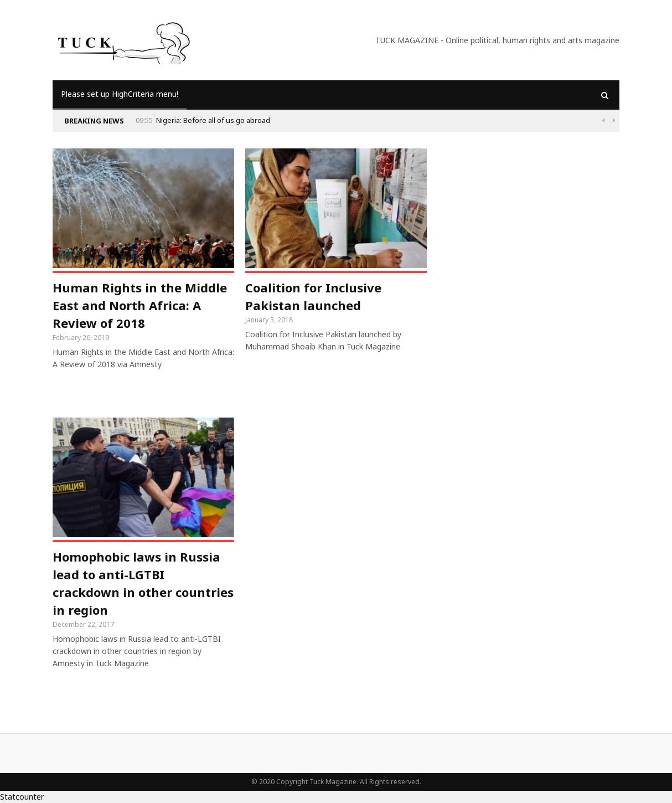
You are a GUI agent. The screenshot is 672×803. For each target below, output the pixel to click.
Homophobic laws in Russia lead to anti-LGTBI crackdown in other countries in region (143, 583)
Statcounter (22, 797)
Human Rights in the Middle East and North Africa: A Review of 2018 (140, 305)
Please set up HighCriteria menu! (120, 94)
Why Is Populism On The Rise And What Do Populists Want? (189, 120)
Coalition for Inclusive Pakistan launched (313, 296)
